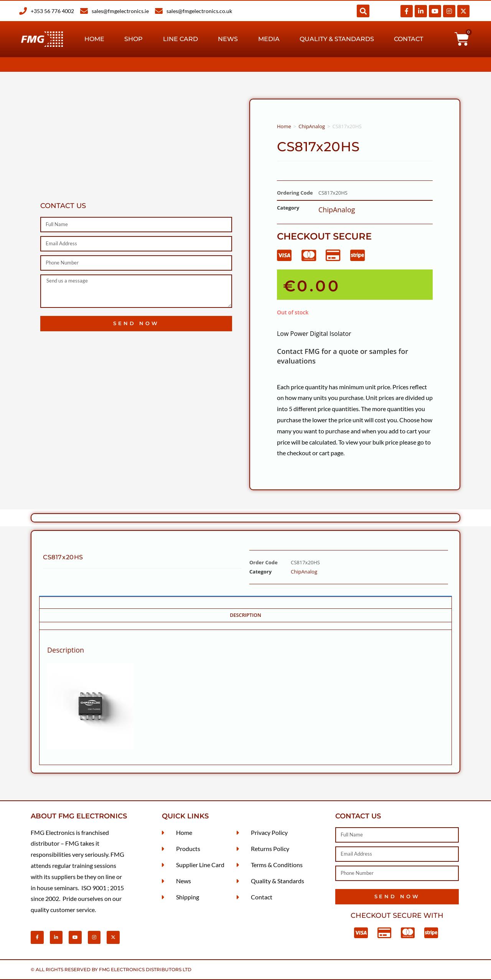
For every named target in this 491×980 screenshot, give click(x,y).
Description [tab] (245, 615)
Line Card (180, 39)
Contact (409, 39)
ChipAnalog (312, 126)
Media (269, 39)
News (228, 39)
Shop (133, 39)
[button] (363, 11)
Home (94, 39)
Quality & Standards (337, 39)
